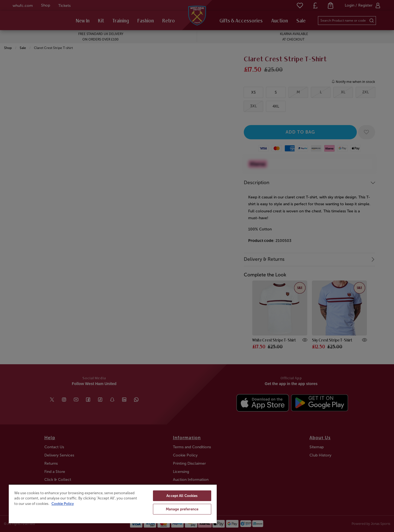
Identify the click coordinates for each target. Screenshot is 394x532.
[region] (113, 504)
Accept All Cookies (182, 496)
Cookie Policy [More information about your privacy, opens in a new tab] (63, 504)
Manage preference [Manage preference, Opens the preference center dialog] (182, 509)
